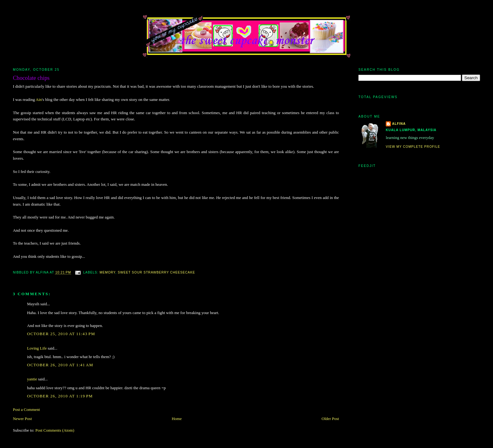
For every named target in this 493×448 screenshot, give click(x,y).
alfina (399, 124)
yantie (32, 379)
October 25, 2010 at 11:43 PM (61, 334)
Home (177, 419)
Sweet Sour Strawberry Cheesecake (157, 273)
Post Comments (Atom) (55, 430)
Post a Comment (26, 409)
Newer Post (22, 419)
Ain (39, 100)
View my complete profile (413, 147)
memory (108, 273)
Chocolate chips (31, 78)
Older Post (330, 419)
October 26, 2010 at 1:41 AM (60, 365)
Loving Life (37, 348)
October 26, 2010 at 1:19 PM (60, 396)
